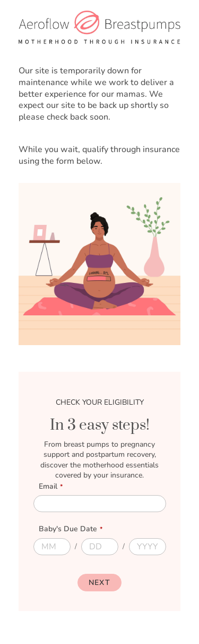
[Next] (100, 583)
